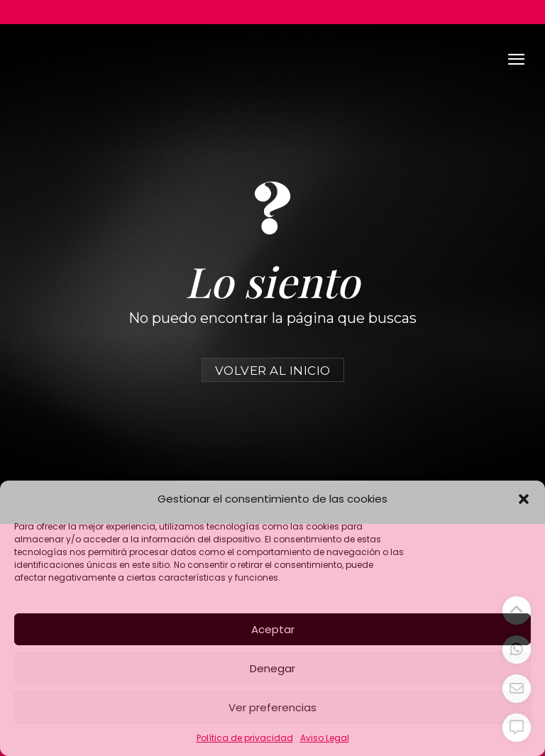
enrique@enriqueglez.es (396, 12)
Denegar (272, 668)
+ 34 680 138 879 (286, 12)
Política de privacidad (245, 738)
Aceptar (273, 629)
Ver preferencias (272, 707)
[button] (524, 499)
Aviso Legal (325, 738)
